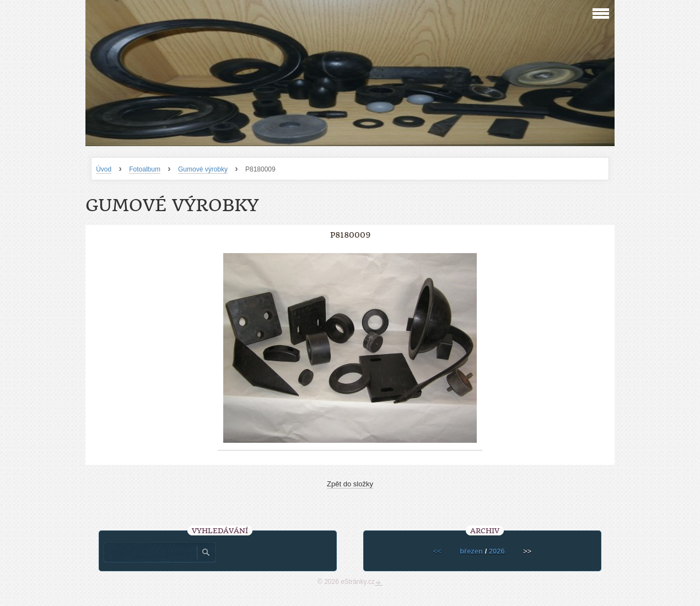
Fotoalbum (145, 169)
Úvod (104, 169)
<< (437, 551)
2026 (497, 551)
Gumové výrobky (203, 169)
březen (471, 551)
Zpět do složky (350, 484)
